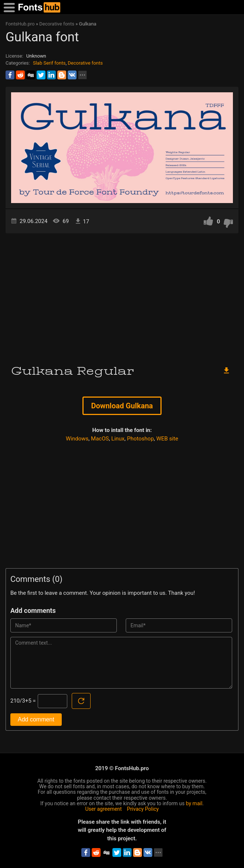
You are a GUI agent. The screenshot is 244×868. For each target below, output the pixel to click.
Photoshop (141, 439)
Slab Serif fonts (49, 63)
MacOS (100, 439)
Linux (118, 439)
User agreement (104, 809)
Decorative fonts (85, 63)
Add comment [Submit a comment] (36, 719)
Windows (77, 439)
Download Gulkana (122, 406)
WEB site (167, 439)
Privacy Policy (143, 809)
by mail (194, 803)
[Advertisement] (122, 296)
